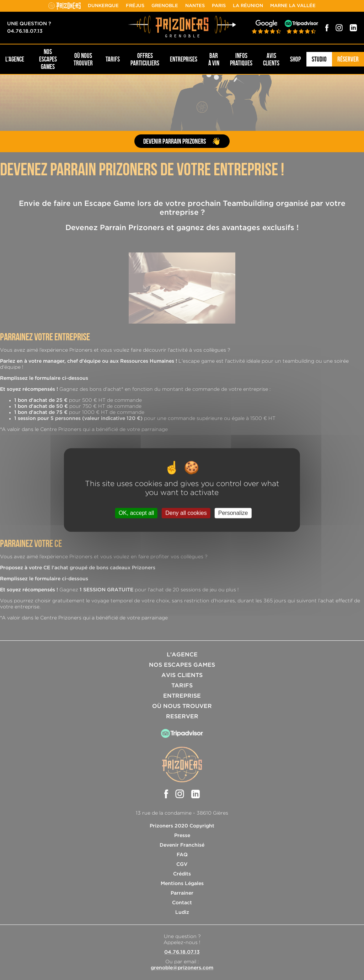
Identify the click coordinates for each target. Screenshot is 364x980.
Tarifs (113, 59)
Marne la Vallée (293, 6)
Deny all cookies (186, 513)
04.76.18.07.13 (25, 31)
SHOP (295, 59)
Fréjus (135, 6)
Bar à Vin (214, 59)
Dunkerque (103, 6)
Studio (319, 59)
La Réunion (248, 6)
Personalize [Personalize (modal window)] (233, 513)
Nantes (195, 6)
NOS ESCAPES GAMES (48, 59)
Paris (219, 6)
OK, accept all (136, 513)
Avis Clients (271, 59)
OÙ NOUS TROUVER (83, 59)
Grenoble (165, 6)
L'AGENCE (15, 59)
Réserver (348, 59)
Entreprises (184, 59)
